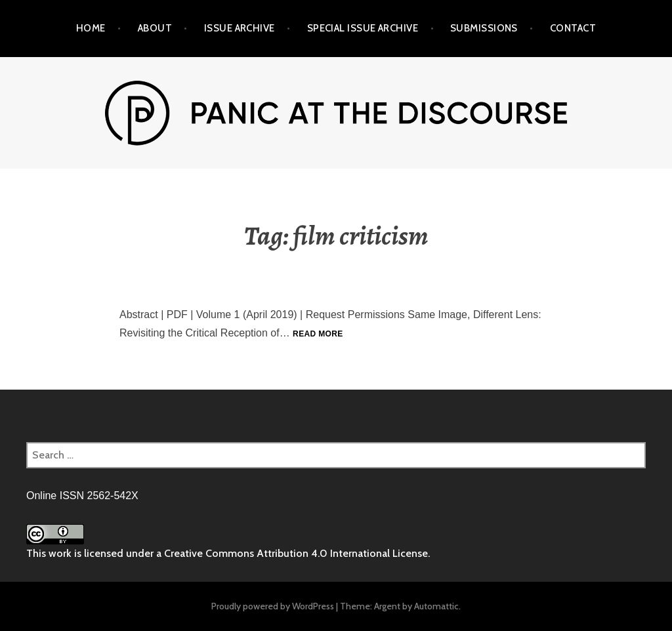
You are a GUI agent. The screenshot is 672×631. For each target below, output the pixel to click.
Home (91, 28)
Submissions (484, 28)
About (155, 28)
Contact (573, 28)
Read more (318, 334)
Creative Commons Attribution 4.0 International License (296, 553)
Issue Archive (240, 28)
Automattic (436, 606)
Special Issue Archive (363, 28)
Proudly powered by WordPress (273, 606)
